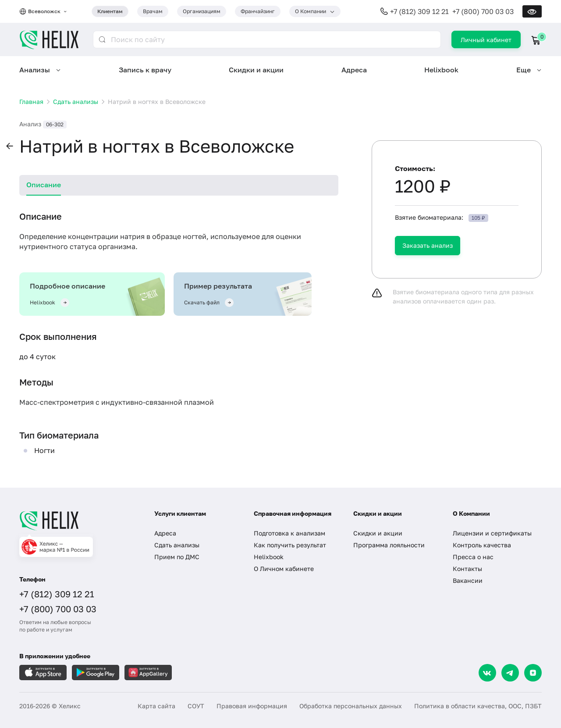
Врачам (153, 11)
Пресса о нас (473, 557)
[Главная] (78, 521)
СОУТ (196, 706)
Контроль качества (482, 545)
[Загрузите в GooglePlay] (96, 673)
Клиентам (110, 11)
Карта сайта (156, 706)
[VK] (487, 673)
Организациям (202, 11)
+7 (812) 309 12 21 (419, 11)
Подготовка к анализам (289, 533)
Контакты (467, 569)
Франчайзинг (258, 11)
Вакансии (468, 580)
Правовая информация (252, 706)
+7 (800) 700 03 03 (483, 11)
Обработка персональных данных (351, 706)
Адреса (354, 70)
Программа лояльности (389, 545)
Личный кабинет (486, 40)
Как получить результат (290, 545)
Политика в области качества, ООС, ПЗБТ (478, 706)
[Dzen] (533, 673)
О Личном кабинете (284, 569)
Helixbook (441, 70)
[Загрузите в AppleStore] (43, 673)
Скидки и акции (256, 70)
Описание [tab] (44, 185)
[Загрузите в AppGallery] (148, 673)
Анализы (35, 70)
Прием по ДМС (177, 557)
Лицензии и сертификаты (492, 533)
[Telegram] (510, 673)
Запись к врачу (145, 70)
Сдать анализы (177, 545)
